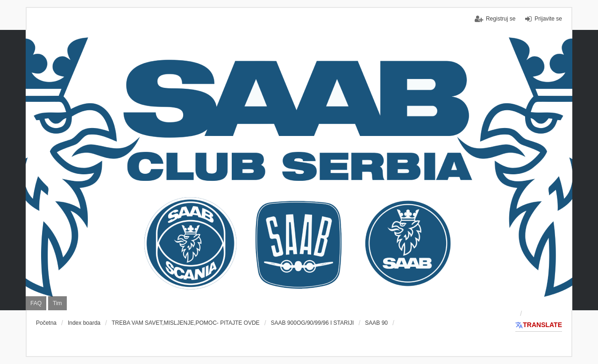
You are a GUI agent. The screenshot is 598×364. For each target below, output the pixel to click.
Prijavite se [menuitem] (548, 19)
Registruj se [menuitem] (501, 19)
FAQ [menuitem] (36, 303)
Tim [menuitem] (57, 303)
